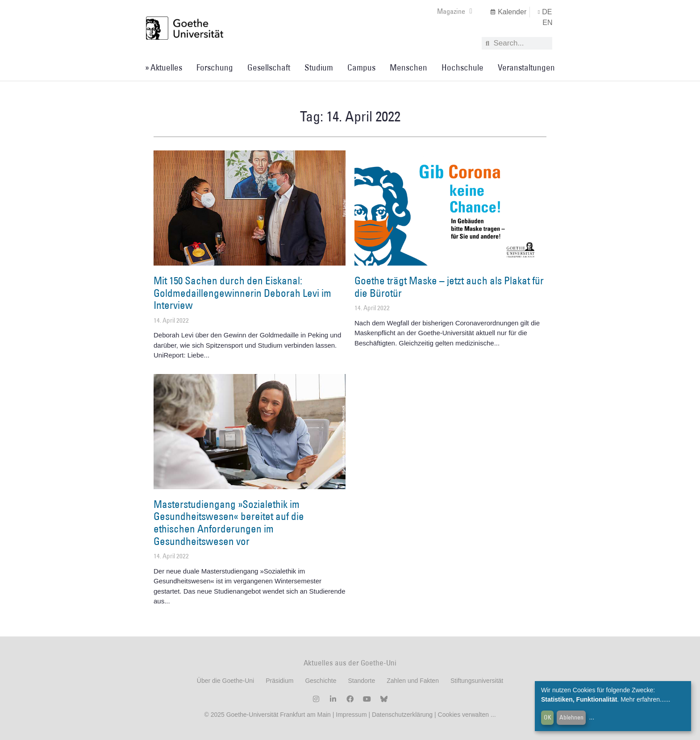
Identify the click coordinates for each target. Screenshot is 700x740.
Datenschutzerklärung (402, 715)
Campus (361, 67)
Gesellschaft (269, 67)
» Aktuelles (164, 67)
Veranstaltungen (526, 67)
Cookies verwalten (464, 715)
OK (548, 717)
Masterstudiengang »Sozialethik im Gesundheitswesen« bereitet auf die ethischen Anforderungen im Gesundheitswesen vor (229, 522)
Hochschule (462, 67)
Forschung (215, 67)
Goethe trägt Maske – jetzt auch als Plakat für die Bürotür (449, 287)
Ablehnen (571, 717)
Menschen (408, 67)
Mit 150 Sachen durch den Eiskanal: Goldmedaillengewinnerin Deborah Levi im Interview (242, 293)
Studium (319, 67)
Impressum (350, 715)
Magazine (455, 11)
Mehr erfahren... (643, 699)
